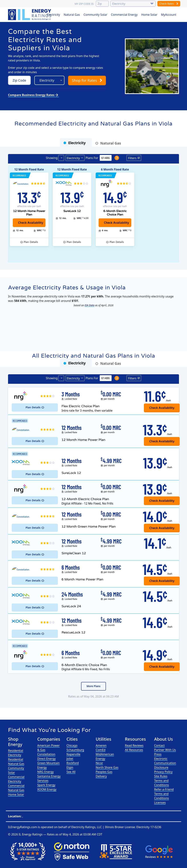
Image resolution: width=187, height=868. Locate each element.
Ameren (101, 745)
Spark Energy (46, 785)
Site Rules (161, 776)
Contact (159, 745)
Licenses (160, 803)
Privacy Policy (163, 772)
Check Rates (169, 4)
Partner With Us (165, 750)
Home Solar (149, 15)
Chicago (72, 745)
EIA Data (90, 305)
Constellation (46, 754)
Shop (87, 80)
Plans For (92, 158)
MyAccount (169, 15)
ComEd (101, 750)
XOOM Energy (47, 789)
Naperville (73, 754)
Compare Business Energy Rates (33, 95)
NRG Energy (45, 772)
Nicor (99, 763)
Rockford (73, 763)
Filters (132, 158)
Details (31, 242)
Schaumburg (75, 750)
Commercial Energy (124, 15)
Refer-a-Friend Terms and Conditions (164, 794)
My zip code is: (84, 4)
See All (71, 772)
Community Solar (95, 15)
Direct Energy (46, 759)
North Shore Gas (107, 767)
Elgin (70, 767)
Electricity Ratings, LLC (86, 827)
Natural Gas (72, 15)
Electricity (54, 15)
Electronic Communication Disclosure (165, 763)
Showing (52, 158)
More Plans (93, 686)
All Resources (134, 750)
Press (158, 754)
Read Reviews (134, 745)
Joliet (70, 759)
